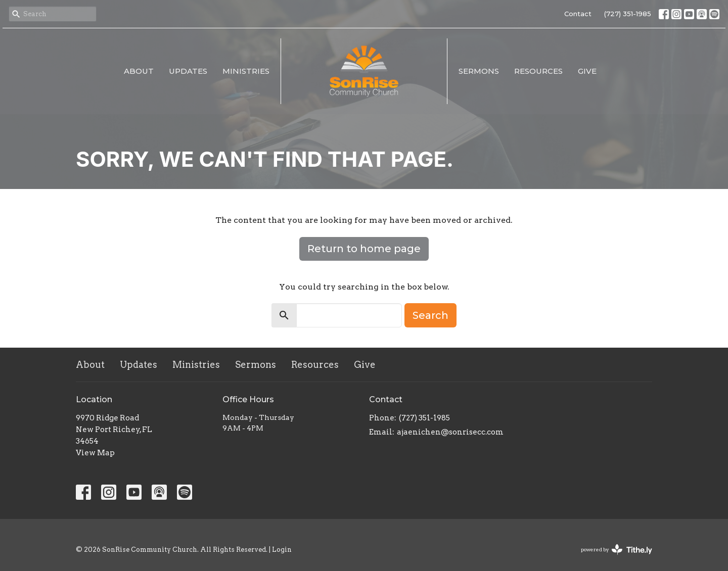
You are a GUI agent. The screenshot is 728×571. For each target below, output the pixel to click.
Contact (578, 14)
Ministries (246, 71)
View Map (95, 453)
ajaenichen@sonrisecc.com (450, 432)
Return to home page (364, 249)
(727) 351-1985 (628, 14)
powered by (617, 550)
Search (430, 315)
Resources (538, 71)
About (139, 71)
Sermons (479, 71)
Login (282, 550)
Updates (188, 71)
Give (587, 71)
